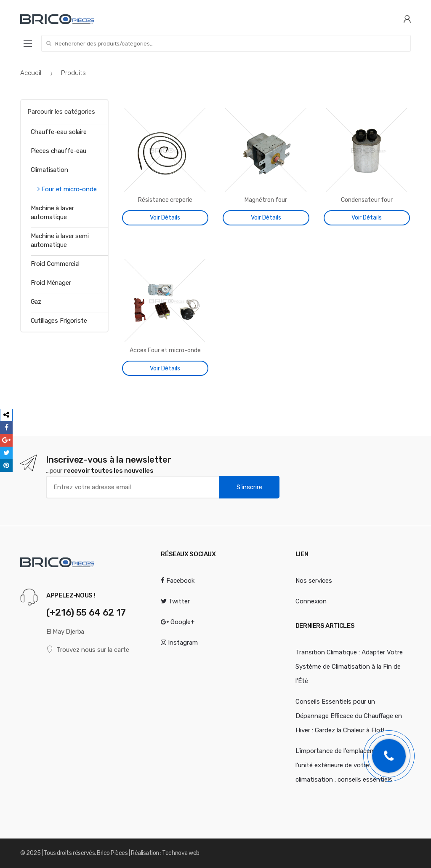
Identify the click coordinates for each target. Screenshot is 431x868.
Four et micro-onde (64, 189)
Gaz (36, 302)
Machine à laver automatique (52, 213)
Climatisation (49, 170)
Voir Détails (165, 218)
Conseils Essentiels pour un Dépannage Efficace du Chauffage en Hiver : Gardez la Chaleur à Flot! (349, 716)
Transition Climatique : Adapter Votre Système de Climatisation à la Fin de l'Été (349, 667)
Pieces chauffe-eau (59, 151)
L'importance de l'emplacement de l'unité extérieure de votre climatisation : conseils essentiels (345, 765)
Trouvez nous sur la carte (88, 650)
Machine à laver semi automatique (60, 240)
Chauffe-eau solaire (59, 132)
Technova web (181, 853)
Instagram (179, 643)
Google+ (178, 622)
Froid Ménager (51, 283)
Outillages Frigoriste (59, 321)
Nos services (314, 581)
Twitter (175, 601)
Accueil (31, 73)
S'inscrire (249, 487)
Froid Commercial (55, 264)
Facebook (178, 581)
